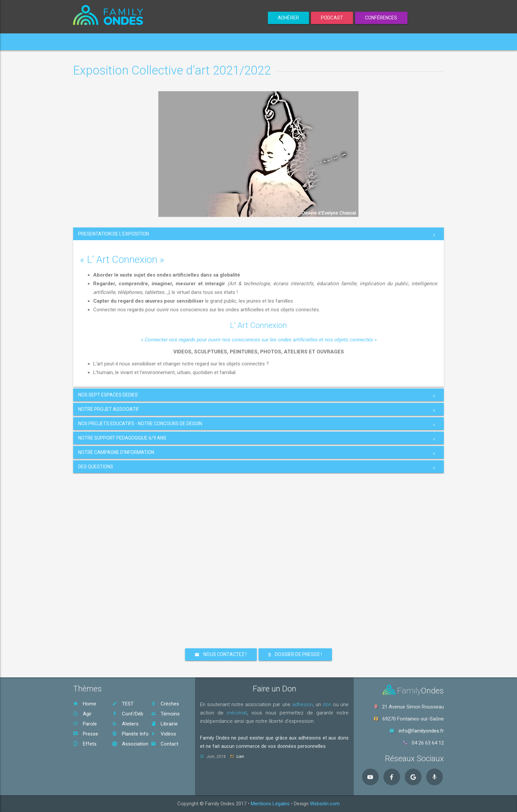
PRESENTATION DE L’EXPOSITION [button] (114, 234)
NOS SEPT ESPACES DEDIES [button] (108, 395)
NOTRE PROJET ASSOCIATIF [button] (109, 409)
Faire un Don (275, 689)
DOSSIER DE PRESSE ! (295, 654)
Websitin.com (325, 804)
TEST (123, 704)
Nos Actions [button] (214, 42)
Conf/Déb (128, 714)
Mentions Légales (270, 804)
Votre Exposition (127, 42)
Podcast (332, 18)
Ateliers (125, 724)
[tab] (258, 234)
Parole (85, 724)
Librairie (164, 724)
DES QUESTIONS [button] (96, 467)
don (327, 704)
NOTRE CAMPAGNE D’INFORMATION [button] (116, 452)
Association (130, 744)
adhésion (303, 704)
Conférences (381, 18)
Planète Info (130, 734)
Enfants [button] (171, 42)
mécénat (237, 713)
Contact (342, 42)
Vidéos (163, 734)
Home (87, 42)
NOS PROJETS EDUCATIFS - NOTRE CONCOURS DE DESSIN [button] (140, 424)
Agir (82, 714)
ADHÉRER (288, 18)
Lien (240, 757)
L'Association (260, 42)
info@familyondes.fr (421, 731)
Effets (85, 744)
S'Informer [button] (304, 42)
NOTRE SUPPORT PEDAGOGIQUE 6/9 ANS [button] (122, 438)
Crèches (165, 704)
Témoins (165, 714)
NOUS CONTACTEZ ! (221, 654)
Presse (86, 734)
